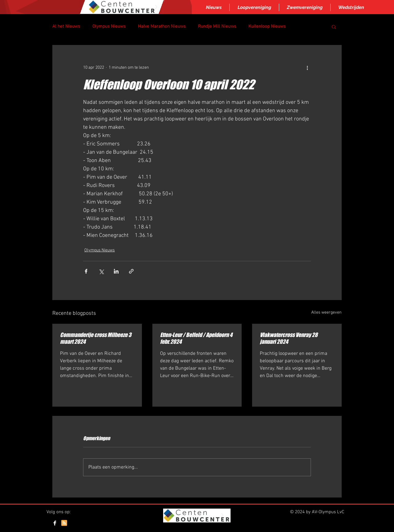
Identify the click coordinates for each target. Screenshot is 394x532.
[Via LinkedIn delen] (116, 271)
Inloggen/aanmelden (196, 530)
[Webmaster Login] (326, 524)
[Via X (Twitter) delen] (101, 271)
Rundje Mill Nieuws (217, 26)
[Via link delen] (131, 271)
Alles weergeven (326, 313)
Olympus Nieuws (109, 26)
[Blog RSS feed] (64, 523)
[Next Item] (156, 7)
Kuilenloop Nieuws (267, 26)
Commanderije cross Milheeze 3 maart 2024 (96, 338)
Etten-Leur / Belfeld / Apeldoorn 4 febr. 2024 (196, 338)
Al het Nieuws (66, 26)
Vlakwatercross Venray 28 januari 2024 (289, 338)
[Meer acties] (307, 67)
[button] (334, 26)
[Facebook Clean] (55, 523)
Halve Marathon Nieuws (162, 26)
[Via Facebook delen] (86, 271)
